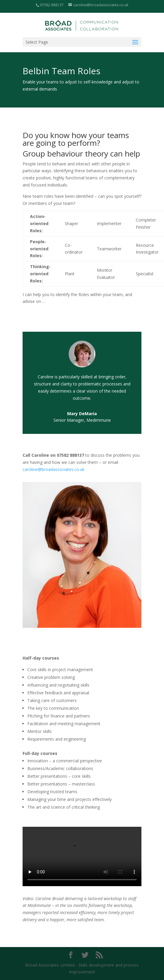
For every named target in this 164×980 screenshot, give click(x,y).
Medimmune (99, 420)
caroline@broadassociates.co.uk (53, 469)
